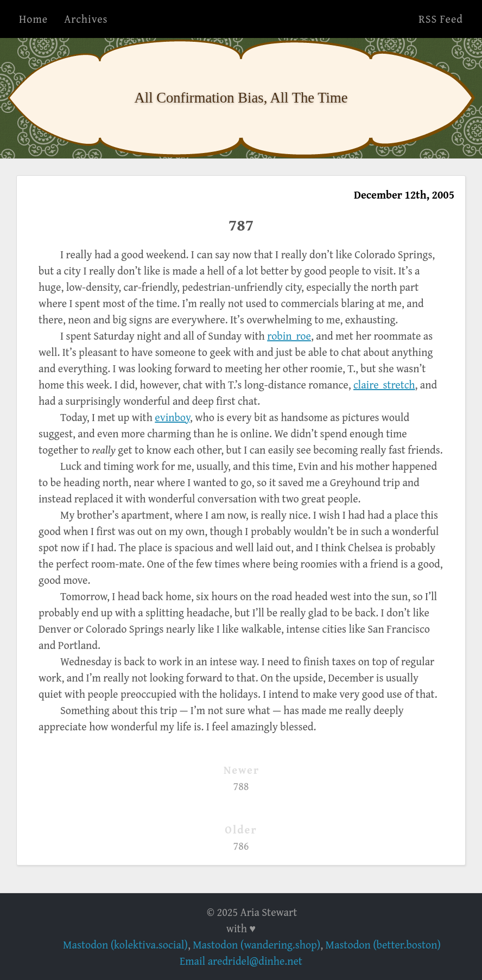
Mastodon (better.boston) (383, 944)
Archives (86, 19)
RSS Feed (441, 19)
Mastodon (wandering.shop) (256, 944)
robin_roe (289, 336)
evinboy (172, 417)
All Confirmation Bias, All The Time (241, 98)
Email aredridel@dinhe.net (241, 961)
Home (33, 19)
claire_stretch (384, 384)
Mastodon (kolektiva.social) (125, 944)
